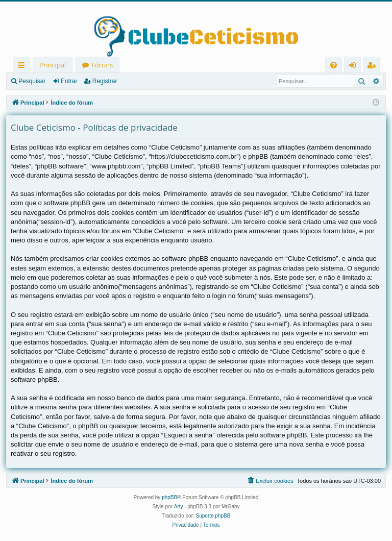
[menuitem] (334, 65)
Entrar (69, 81)
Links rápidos (23, 67)
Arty (179, 507)
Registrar (105, 81)
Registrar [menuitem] (374, 67)
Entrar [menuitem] (355, 67)
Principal (53, 65)
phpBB (169, 497)
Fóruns (102, 65)
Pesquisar (32, 81)
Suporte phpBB (213, 516)
